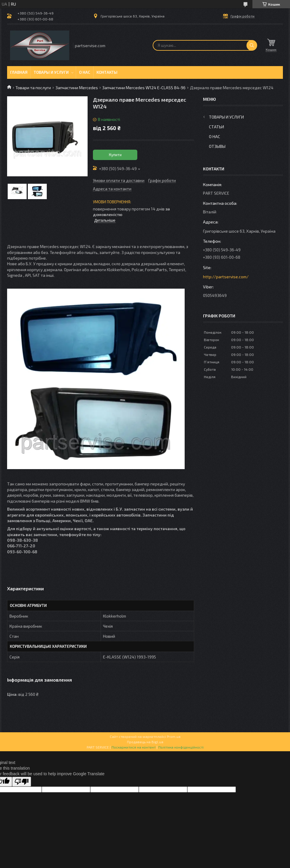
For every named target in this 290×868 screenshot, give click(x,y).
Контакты (107, 72)
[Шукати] (252, 45)
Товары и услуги (51, 72)
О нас (85, 72)
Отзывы (217, 146)
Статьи (216, 127)
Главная (19, 72)
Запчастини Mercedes (77, 88)
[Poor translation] (22, 782)
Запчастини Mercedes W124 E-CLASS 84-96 (144, 88)
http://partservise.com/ (226, 277)
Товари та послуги (33, 88)
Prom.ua (174, 736)
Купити (115, 155)
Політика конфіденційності (181, 747)
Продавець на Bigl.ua (145, 742)
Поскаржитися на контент (134, 747)
